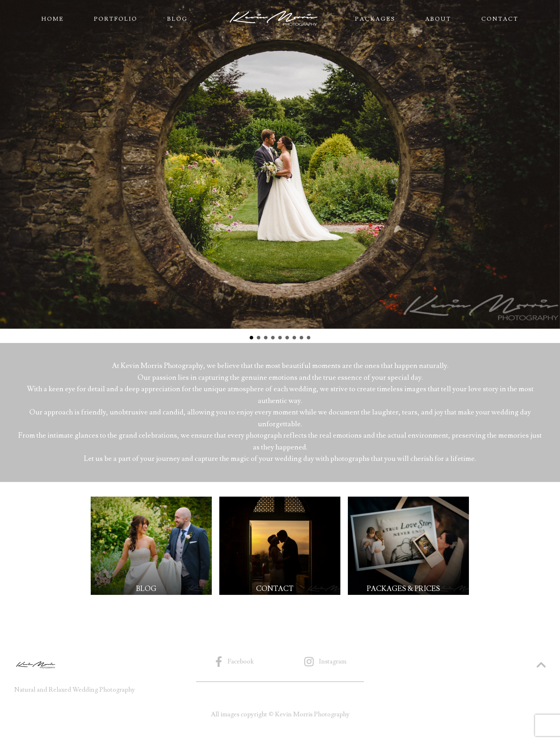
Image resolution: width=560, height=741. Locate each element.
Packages (375, 19)
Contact (500, 19)
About (438, 19)
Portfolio (116, 19)
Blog (177, 19)
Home (53, 19)
